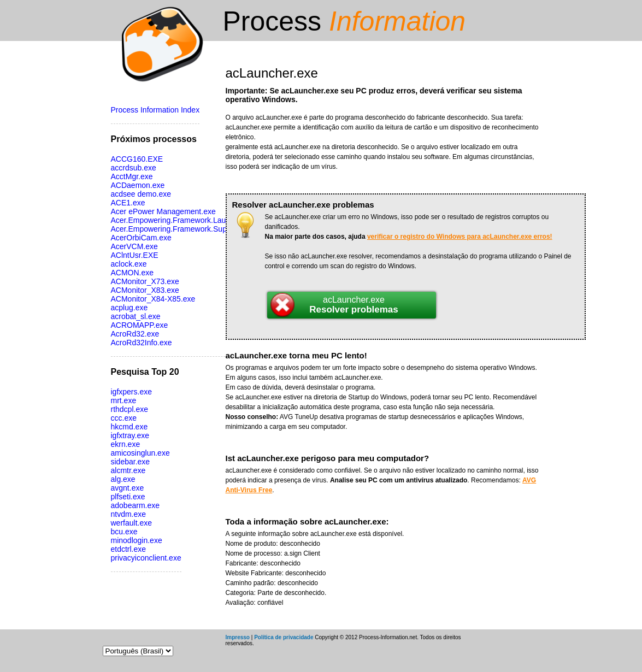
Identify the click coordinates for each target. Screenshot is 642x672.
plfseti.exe (128, 497)
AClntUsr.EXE (135, 255)
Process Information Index (155, 110)
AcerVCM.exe (134, 246)
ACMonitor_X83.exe (145, 290)
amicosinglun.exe (140, 453)
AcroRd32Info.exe (142, 343)
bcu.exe (124, 532)
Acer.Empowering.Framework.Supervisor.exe (187, 229)
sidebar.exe (131, 462)
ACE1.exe (128, 203)
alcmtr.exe (128, 470)
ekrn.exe (126, 444)
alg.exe (123, 479)
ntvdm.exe (129, 514)
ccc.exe (124, 418)
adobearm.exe (136, 505)
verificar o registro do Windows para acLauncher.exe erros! (460, 237)
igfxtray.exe (130, 435)
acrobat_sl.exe (136, 316)
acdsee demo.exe (141, 194)
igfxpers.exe (131, 392)
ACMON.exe (132, 273)
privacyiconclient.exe (146, 558)
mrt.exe (124, 400)
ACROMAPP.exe (140, 325)
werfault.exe (131, 523)
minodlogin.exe (137, 540)
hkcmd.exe (129, 427)
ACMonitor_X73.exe (145, 281)
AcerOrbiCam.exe (141, 238)
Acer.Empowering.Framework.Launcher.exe (185, 220)
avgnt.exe (128, 488)
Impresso (238, 637)
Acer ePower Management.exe (163, 211)
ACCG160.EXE (137, 159)
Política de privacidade (284, 637)
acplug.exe (129, 308)
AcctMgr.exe (132, 176)
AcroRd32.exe (135, 334)
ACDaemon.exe (138, 185)
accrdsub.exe (134, 168)
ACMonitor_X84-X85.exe (153, 299)
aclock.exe (129, 264)
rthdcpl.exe (129, 409)
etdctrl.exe (129, 549)
